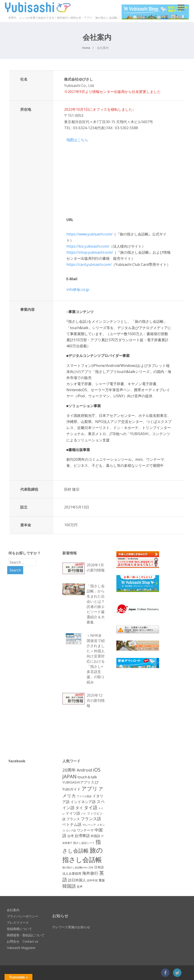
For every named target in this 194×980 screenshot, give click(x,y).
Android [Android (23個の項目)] (84, 770)
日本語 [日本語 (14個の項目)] (99, 867)
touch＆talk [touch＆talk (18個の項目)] (87, 777)
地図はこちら (77, 140)
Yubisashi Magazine (21, 948)
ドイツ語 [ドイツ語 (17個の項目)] (73, 813)
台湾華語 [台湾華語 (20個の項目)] (82, 836)
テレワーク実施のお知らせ (71, 927)
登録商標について (19, 929)
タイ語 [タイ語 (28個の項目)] (91, 807)
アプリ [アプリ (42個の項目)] (90, 788)
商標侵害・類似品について (26, 935)
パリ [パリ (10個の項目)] (83, 814)
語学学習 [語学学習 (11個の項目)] (92, 880)
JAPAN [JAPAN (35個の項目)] (69, 776)
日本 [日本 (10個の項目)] (91, 867)
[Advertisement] (150, 713)
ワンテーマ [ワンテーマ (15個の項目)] (85, 830)
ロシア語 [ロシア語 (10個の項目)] (71, 830)
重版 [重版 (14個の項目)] (102, 880)
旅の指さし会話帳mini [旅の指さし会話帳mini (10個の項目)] (75, 867)
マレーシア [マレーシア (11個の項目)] (89, 825)
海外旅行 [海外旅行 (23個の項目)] (90, 873)
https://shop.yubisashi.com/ (90, 252)
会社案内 (13, 910)
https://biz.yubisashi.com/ (88, 246)
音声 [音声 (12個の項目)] (80, 887)
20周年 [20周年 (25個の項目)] (69, 770)
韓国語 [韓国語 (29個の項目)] (69, 886)
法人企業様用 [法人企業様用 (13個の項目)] (72, 873)
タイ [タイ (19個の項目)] (79, 808)
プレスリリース (18, 922)
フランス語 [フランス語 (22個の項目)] (91, 819)
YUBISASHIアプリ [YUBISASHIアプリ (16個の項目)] (76, 782)
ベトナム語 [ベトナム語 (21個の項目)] (72, 824)
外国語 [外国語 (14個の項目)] (95, 836)
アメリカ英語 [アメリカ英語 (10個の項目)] (84, 796)
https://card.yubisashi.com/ (89, 264)
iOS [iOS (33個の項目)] (97, 770)
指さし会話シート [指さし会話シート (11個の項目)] (84, 843)
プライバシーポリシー (23, 916)
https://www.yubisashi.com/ (89, 234)
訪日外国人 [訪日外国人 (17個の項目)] (77, 880)
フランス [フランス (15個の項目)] (73, 819)
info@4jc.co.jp (78, 289)
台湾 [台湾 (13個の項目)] (70, 836)
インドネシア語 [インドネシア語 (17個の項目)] (83, 802)
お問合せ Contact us (23, 941)
